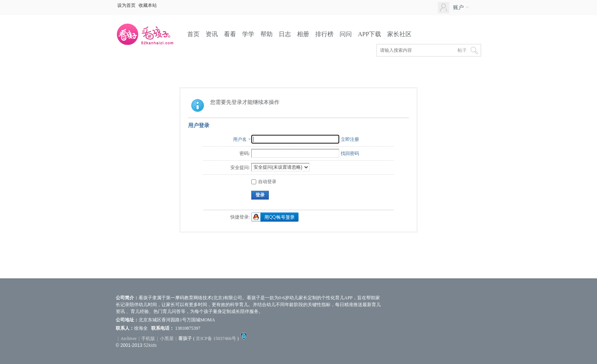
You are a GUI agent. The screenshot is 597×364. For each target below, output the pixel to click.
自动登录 (264, 182)
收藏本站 (148, 5)
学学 (248, 34)
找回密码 (350, 153)
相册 (303, 34)
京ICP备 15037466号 (216, 338)
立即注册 (350, 139)
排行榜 (324, 34)
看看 (230, 34)
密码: (245, 153)
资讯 (212, 34)
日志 (285, 34)
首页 (193, 34)
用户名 (240, 139)
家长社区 (399, 34)
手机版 (148, 338)
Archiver (128, 338)
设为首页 (126, 5)
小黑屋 (167, 338)
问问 (346, 34)
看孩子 (185, 338)
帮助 (267, 34)
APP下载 (370, 34)
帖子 (462, 50)
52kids (150, 345)
